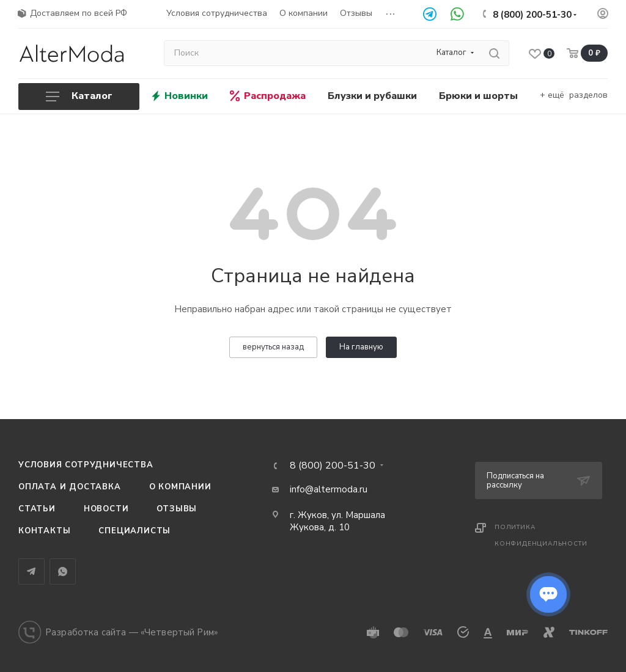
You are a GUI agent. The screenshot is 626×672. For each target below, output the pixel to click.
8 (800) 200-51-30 (532, 15)
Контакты (44, 531)
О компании (180, 487)
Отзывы (177, 509)
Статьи (37, 509)
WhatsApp (63, 572)
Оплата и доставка (70, 487)
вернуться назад (273, 347)
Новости (106, 509)
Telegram (31, 572)
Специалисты (134, 531)
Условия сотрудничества (86, 465)
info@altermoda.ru (329, 489)
